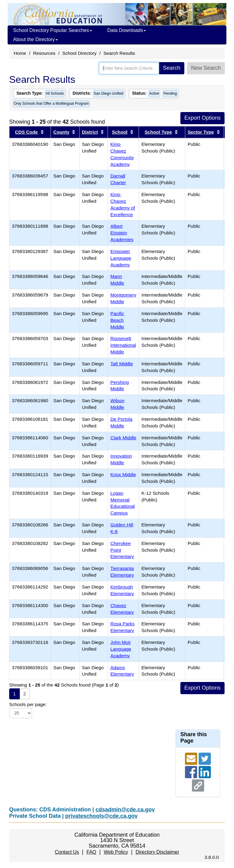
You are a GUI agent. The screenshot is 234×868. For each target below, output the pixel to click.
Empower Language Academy (121, 258)
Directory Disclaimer (157, 852)
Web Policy (116, 852)
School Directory (79, 53)
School (120, 132)
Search (172, 68)
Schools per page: (28, 704)
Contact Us (67, 852)
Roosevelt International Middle (123, 345)
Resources (44, 53)
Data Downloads (127, 30)
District (90, 132)
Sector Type (201, 132)
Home (20, 53)
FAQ (91, 852)
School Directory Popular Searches (53, 30)
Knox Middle (123, 474)
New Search (206, 68)
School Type (158, 132)
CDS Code (26, 132)
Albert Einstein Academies (122, 233)
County (61, 132)
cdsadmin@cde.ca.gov (125, 810)
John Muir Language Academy (121, 649)
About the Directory (35, 39)
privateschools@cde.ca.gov (101, 816)
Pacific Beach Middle (117, 320)
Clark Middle (123, 438)
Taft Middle (122, 364)
